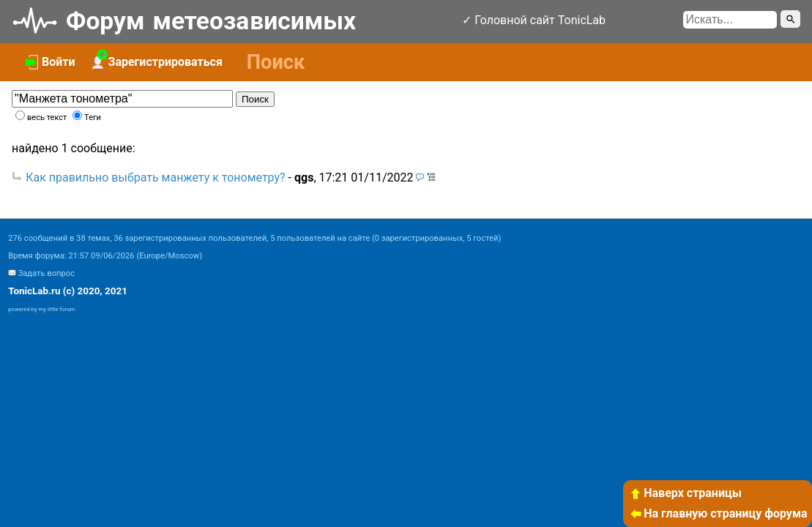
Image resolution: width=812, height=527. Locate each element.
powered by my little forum (41, 309)
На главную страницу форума (718, 513)
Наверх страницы (685, 493)
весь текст (47, 117)
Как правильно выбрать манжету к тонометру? (155, 177)
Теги (93, 117)
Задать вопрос (46, 273)
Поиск (255, 99)
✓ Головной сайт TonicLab (534, 20)
